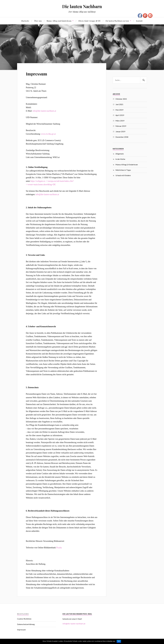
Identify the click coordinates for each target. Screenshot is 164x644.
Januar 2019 (120, 131)
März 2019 (120, 121)
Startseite (25, 21)
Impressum (39, 73)
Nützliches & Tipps (123, 170)
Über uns (38, 21)
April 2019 (120, 115)
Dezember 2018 (122, 137)
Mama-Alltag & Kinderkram (127, 165)
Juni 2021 (119, 104)
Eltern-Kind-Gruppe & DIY (90, 21)
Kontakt (139, 21)
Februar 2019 (121, 126)
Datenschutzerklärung (26, 624)
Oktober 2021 (121, 99)
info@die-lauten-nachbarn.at (44, 111)
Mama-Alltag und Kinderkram (59, 21)
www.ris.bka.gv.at (48, 134)
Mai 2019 (119, 110)
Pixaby (59, 548)
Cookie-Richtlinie (24, 619)
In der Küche (120, 159)
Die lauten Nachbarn (82, 6)
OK (119, 641)
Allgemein (120, 154)
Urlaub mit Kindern (123, 175)
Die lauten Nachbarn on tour (117, 21)
